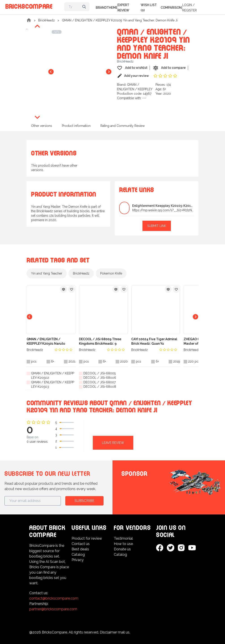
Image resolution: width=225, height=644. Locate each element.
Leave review (113, 443)
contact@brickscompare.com (54, 598)
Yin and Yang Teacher (47, 273)
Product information (76, 126)
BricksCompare (29, 6)
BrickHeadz (47, 20)
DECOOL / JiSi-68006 (100, 378)
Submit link (157, 226)
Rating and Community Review (123, 126)
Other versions (42, 126)
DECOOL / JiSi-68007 (100, 382)
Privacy (78, 560)
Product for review (87, 538)
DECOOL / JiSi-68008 (100, 387)
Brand (101, 8)
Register (190, 10)
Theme (112, 8)
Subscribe (84, 501)
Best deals (80, 549)
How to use (123, 544)
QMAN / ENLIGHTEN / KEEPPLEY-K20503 (53, 384)
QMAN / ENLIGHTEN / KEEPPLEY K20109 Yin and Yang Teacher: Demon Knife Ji (120, 20)
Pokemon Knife (111, 273)
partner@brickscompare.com (53, 609)
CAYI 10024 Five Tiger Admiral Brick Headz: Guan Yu (154, 341)
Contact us (81, 544)
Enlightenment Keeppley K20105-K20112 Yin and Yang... (163, 206)
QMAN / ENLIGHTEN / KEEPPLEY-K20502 (53, 375)
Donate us (122, 549)
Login (187, 5)
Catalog (78, 555)
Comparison (171, 8)
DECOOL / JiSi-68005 (100, 373)
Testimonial (123, 538)
